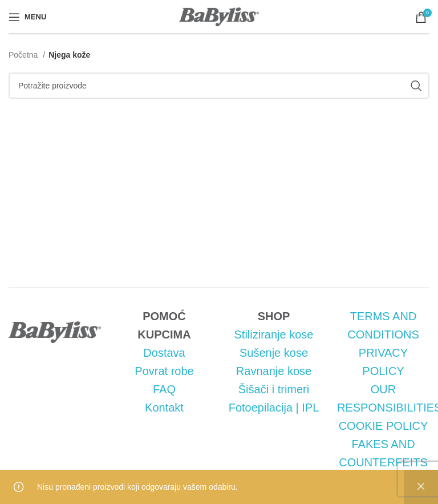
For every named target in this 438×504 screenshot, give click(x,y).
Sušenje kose (274, 353)
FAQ (164, 389)
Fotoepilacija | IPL (274, 408)
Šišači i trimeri (274, 389)
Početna (24, 55)
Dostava (164, 353)
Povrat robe (164, 371)
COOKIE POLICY (384, 426)
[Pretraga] (219, 86)
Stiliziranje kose (274, 334)
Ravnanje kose (274, 371)
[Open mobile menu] (27, 17)
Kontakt (164, 408)
